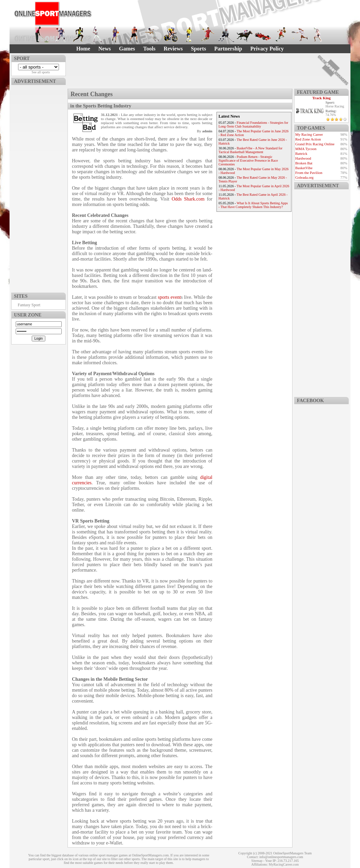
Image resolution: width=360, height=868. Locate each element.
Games (127, 49)
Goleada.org (304, 177)
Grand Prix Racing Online (315, 144)
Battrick (301, 153)
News (105, 49)
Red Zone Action (308, 139)
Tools (149, 49)
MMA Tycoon (306, 149)
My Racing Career (309, 134)
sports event (169, 297)
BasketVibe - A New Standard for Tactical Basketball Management (250, 150)
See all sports (41, 72)
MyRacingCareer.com (284, 864)
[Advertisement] (39, 187)
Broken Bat (304, 163)
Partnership (228, 49)
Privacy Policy (267, 49)
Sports (198, 49)
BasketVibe (304, 168)
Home (83, 49)
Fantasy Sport (29, 305)
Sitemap (257, 861)
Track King (321, 98)
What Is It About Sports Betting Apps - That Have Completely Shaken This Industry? (253, 205)
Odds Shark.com (188, 199)
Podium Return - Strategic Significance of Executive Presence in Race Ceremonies (248, 160)
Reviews (173, 49)
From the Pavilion (309, 173)
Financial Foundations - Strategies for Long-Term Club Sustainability (253, 124)
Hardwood (303, 158)
